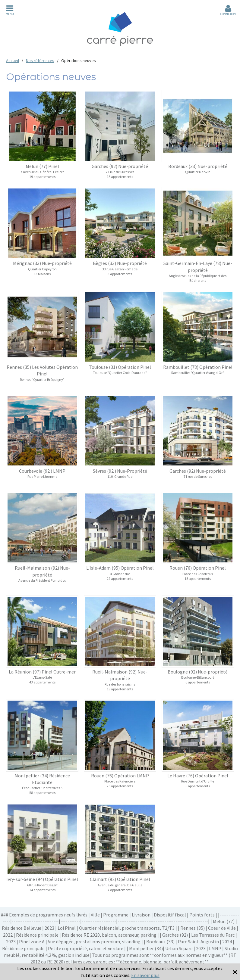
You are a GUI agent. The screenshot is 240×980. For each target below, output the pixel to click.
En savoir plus (145, 975)
